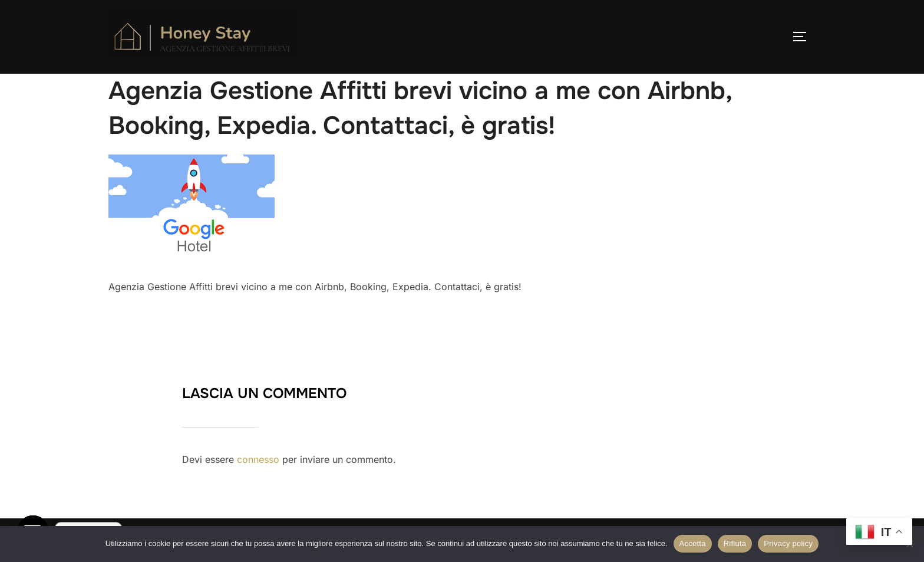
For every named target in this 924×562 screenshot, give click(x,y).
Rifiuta (735, 543)
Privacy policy (788, 543)
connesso (258, 459)
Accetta (693, 543)
